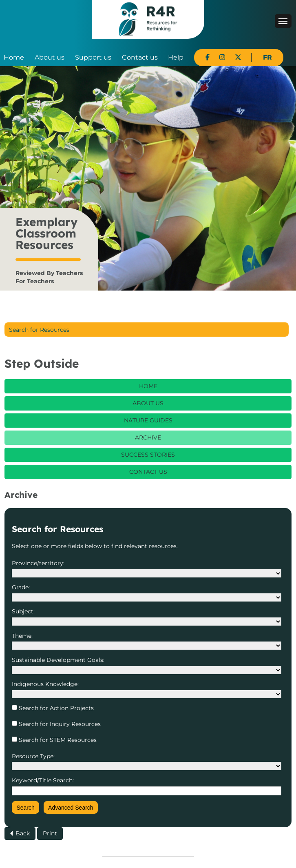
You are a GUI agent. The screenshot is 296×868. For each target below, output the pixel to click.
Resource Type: (33, 756)
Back (23, 833)
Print (50, 833)
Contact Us (148, 472)
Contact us (140, 57)
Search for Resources (39, 330)
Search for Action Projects (55, 708)
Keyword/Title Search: (43, 780)
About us (50, 57)
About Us (148, 403)
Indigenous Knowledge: (45, 684)
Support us (93, 57)
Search (25, 808)
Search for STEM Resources (57, 740)
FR (267, 57)
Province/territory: (38, 563)
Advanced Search (71, 808)
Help (176, 57)
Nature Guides (148, 420)
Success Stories (148, 455)
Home (14, 57)
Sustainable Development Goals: (58, 660)
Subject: (23, 611)
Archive (148, 437)
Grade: (21, 587)
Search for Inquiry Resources (59, 724)
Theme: (22, 636)
